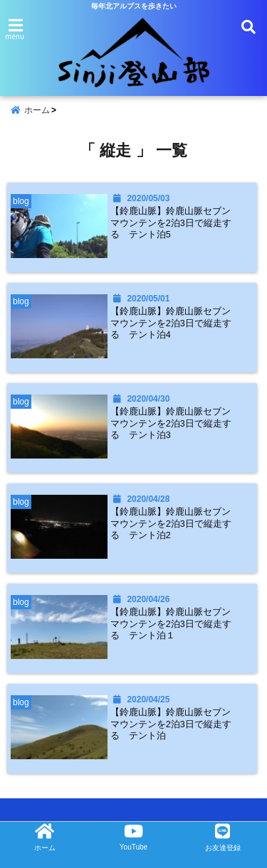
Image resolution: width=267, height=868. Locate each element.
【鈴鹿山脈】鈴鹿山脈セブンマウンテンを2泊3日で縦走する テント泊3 (171, 423)
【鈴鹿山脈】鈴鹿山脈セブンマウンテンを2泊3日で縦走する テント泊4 (171, 323)
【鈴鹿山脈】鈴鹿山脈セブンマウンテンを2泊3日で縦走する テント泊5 (171, 223)
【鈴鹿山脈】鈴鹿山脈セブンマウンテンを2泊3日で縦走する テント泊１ (171, 624)
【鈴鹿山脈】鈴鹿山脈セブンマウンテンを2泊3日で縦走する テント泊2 (171, 524)
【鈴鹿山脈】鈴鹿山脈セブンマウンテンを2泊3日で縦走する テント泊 (171, 724)
